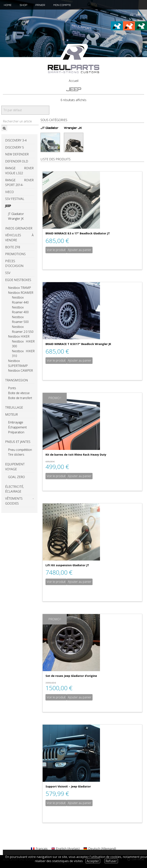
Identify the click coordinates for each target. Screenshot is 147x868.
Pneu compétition (20, 450)
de (144, 15)
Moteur (11, 414)
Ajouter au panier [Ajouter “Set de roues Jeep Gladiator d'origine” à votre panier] (80, 697)
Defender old (17, 161)
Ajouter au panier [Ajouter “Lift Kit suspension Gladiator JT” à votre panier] (80, 582)
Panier (40, 5)
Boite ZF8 (13, 247)
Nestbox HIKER (19, 336)
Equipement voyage (15, 467)
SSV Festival (15, 199)
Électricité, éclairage (14, 489)
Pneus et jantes (18, 442)
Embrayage (16, 422)
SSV (8, 273)
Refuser (111, 861)
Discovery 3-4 (16, 140)
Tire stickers (16, 454)
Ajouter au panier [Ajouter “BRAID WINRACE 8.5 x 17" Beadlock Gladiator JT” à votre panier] (80, 250)
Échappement (17, 427)
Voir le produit (56, 250)
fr (132, 15)
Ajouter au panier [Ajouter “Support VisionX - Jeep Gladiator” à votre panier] (80, 803)
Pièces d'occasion (14, 264)
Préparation (16, 432)
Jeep (8, 206)
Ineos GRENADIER (19, 228)
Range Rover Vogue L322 (19, 171)
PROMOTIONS (15, 254)
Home (8, 5)
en (138, 15)
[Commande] (25, 110)
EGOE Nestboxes (18, 280)
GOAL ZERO (16, 477)
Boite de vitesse (19, 393)
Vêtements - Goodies (19, 501)
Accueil (74, 81)
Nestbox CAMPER (20, 371)
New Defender (17, 154)
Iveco (9, 192)
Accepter (93, 861)
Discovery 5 (15, 147)
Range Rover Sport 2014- (19, 183)
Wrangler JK (16, 219)
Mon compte (62, 5)
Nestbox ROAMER (21, 293)
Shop (23, 5)
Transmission (17, 380)
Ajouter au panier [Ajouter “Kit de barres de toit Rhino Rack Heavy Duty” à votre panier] (80, 476)
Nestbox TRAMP (19, 288)
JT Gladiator (16, 214)
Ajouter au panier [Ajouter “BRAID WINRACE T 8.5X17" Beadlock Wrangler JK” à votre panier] (80, 360)
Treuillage (14, 407)
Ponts (12, 388)
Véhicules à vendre (19, 238)
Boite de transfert (20, 398)
